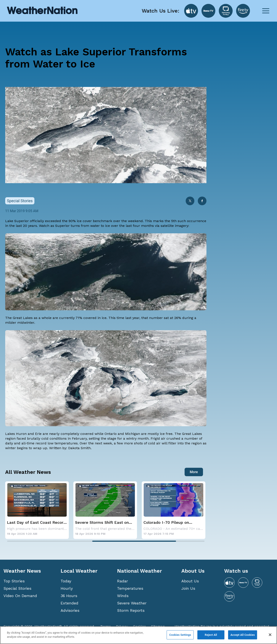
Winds (123, 596)
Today (66, 581)
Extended (69, 603)
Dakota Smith (79, 448)
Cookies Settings (180, 635)
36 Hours (69, 596)
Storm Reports (131, 610)
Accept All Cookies (243, 635)
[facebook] (202, 201)
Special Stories (17, 588)
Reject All (211, 635)
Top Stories (14, 581)
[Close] (270, 635)
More (194, 472)
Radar (122, 581)
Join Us (188, 588)
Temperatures (130, 588)
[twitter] (190, 201)
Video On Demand (20, 596)
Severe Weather (132, 603)
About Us (190, 581)
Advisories (70, 610)
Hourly (67, 588)
